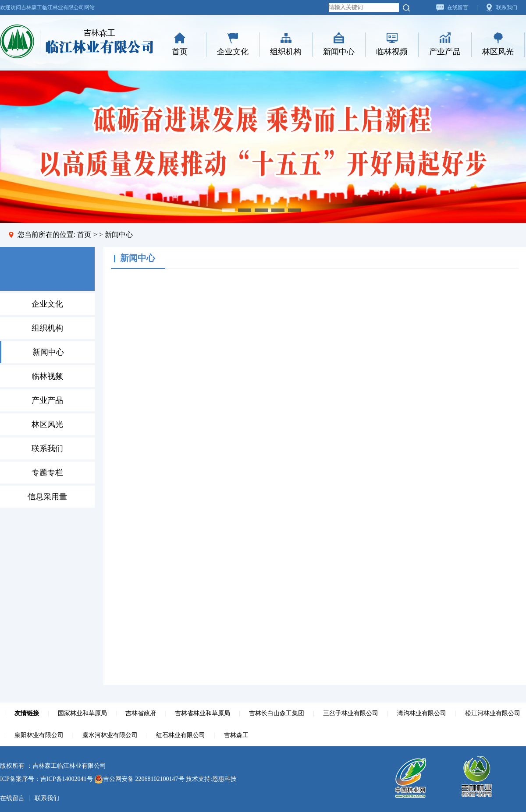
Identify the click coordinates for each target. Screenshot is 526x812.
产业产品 (445, 52)
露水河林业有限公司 (110, 735)
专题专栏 (47, 473)
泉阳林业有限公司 (39, 735)
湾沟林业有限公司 (422, 713)
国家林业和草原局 (82, 713)
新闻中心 (339, 52)
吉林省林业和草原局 (203, 713)
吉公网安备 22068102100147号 (139, 779)
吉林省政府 (141, 713)
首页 (180, 52)
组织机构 (286, 52)
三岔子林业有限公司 (351, 713)
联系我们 (507, 7)
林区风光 (498, 52)
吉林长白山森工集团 (277, 713)
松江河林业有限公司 (493, 713)
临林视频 (392, 52)
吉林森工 (236, 735)
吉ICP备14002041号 (67, 779)
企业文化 (233, 52)
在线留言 (458, 7)
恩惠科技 (224, 779)
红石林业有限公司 (181, 735)
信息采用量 (47, 497)
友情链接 (27, 713)
